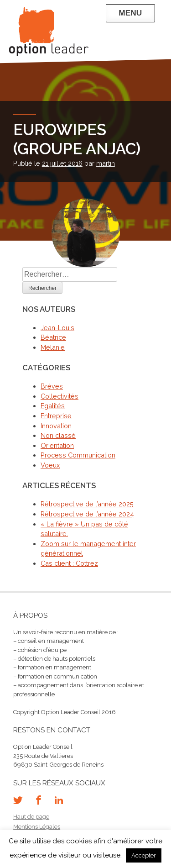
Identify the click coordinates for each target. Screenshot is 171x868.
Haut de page (31, 817)
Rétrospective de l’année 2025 (87, 504)
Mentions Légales (37, 827)
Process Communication (78, 455)
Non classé (58, 435)
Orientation (57, 445)
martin (106, 163)
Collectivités (60, 396)
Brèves (52, 386)
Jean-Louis (57, 328)
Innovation (56, 426)
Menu (130, 13)
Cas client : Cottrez (69, 563)
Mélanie (53, 347)
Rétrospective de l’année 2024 (87, 514)
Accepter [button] (144, 855)
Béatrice (53, 337)
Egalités (53, 406)
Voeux (50, 465)
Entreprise (56, 416)
